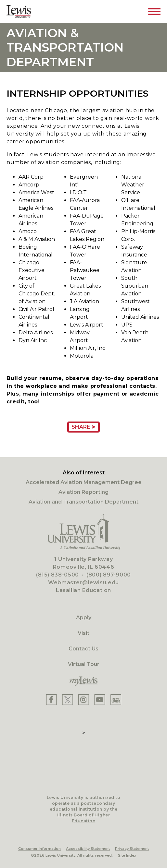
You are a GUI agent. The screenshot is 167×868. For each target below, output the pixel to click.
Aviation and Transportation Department (83, 502)
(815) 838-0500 (58, 575)
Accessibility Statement (88, 849)
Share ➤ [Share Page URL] (83, 427)
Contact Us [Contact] (83, 649)
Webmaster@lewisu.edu (83, 583)
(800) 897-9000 (109, 575)
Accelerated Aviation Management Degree (84, 482)
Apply (84, 618)
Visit (83, 633)
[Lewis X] (68, 700)
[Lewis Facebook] (51, 700)
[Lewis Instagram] (84, 700)
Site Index (127, 855)
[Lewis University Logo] (19, 12)
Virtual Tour (84, 664)
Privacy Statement (132, 849)
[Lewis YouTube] (100, 700)
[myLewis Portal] (83, 681)
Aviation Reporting (83, 492)
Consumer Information (39, 849)
